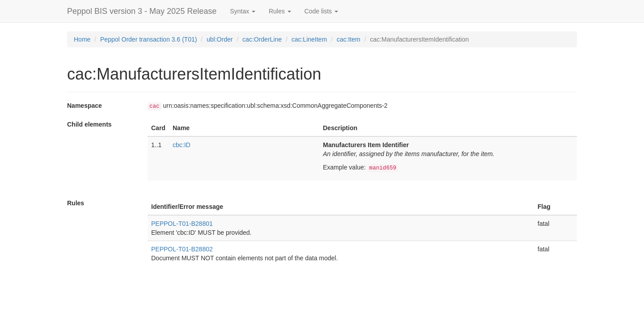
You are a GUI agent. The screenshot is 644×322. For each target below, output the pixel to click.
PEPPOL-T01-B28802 (182, 249)
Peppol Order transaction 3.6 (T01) (148, 39)
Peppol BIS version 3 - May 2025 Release (142, 11)
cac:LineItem (309, 39)
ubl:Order (220, 39)
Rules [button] (280, 11)
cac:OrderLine (262, 39)
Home (82, 39)
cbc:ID (182, 145)
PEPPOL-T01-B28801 (182, 224)
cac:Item (349, 39)
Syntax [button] (243, 11)
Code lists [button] (321, 11)
